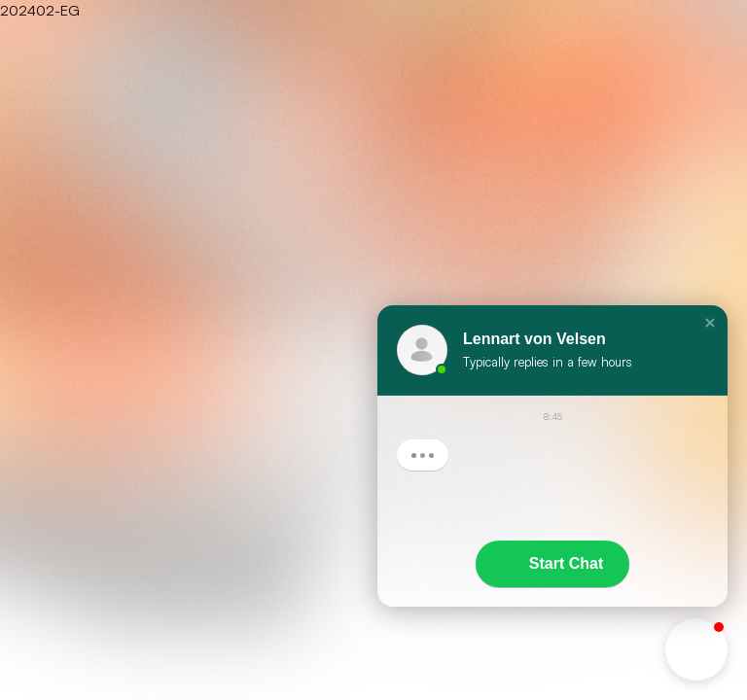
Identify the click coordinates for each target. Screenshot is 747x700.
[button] (710, 323)
